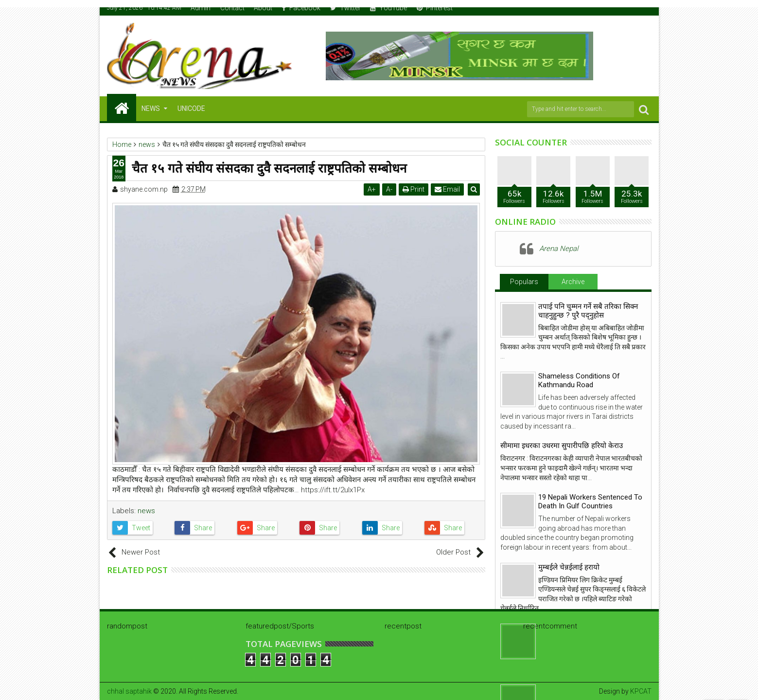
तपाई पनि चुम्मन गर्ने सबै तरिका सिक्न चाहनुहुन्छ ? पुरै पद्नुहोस (588, 311)
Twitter (345, 8)
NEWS (151, 108)
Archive (573, 282)
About (263, 8)
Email (448, 189)
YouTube (388, 8)
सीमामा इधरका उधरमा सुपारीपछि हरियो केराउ (562, 446)
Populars (524, 282)
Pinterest (435, 8)
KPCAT (641, 691)
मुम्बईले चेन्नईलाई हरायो (569, 567)
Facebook (301, 8)
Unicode (191, 108)
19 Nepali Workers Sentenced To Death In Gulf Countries (590, 502)
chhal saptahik (129, 691)
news (146, 511)
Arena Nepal (559, 249)
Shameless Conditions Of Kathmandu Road (579, 380)
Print (414, 189)
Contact (232, 8)
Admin (201, 8)
